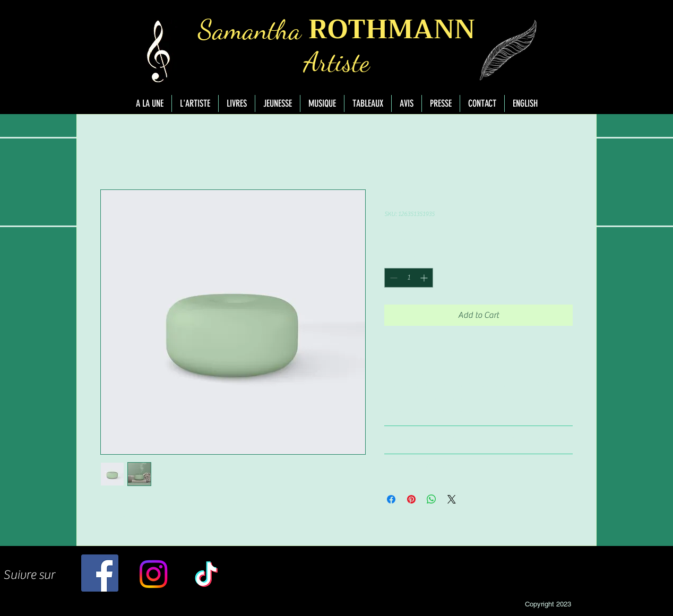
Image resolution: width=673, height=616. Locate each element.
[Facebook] (100, 573)
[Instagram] (153, 574)
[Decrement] (392, 278)
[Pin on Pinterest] (411, 499)
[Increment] (425, 278)
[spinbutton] (409, 278)
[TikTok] (206, 574)
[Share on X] (452, 499)
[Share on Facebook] (391, 499)
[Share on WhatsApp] (432, 499)
